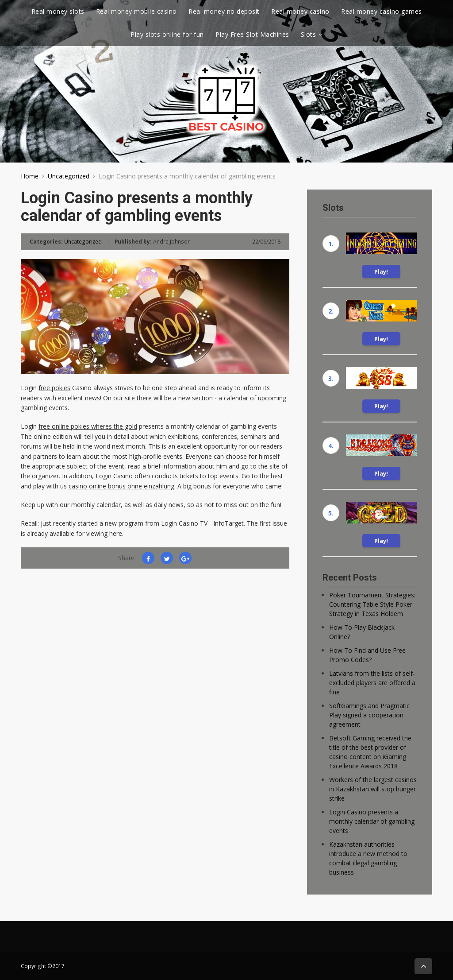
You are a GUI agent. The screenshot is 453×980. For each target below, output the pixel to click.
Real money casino (300, 11)
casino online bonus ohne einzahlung (121, 486)
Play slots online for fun (167, 34)
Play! (381, 271)
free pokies (54, 388)
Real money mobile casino (136, 11)
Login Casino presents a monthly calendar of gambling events (372, 821)
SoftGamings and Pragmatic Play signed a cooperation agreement (369, 715)
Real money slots (58, 11)
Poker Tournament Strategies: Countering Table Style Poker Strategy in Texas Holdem (372, 604)
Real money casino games (382, 11)
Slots (309, 34)
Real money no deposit (224, 11)
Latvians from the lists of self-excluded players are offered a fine (372, 683)
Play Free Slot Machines (252, 34)
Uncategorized (69, 176)
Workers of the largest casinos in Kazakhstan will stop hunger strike (373, 789)
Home (30, 176)
